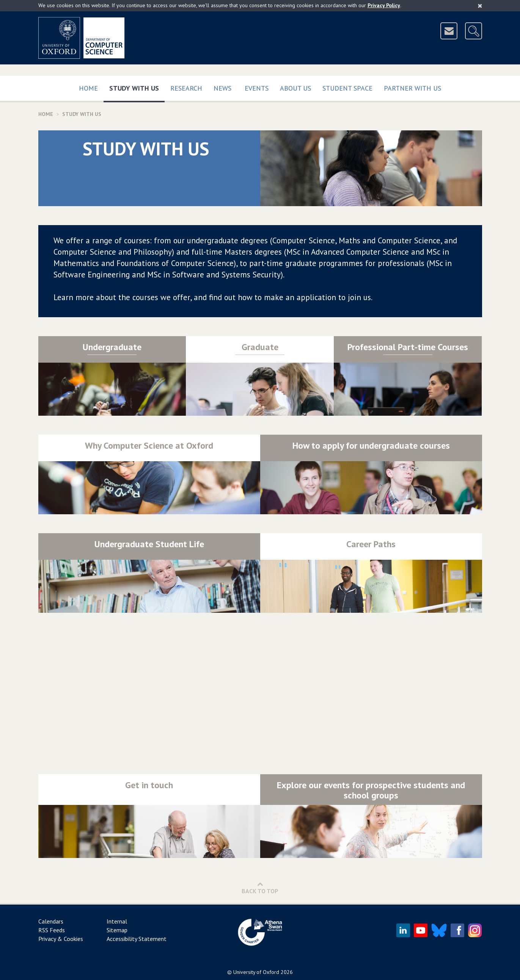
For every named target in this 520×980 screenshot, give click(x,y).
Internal (117, 921)
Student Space (347, 88)
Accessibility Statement (137, 939)
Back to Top (260, 888)
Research (186, 88)
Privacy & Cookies (61, 939)
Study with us (137, 87)
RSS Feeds (52, 930)
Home (88, 88)
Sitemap (117, 930)
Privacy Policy (384, 5)
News (222, 88)
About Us (295, 88)
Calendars (51, 921)
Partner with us (412, 88)
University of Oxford (256, 972)
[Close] (480, 6)
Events (257, 88)
